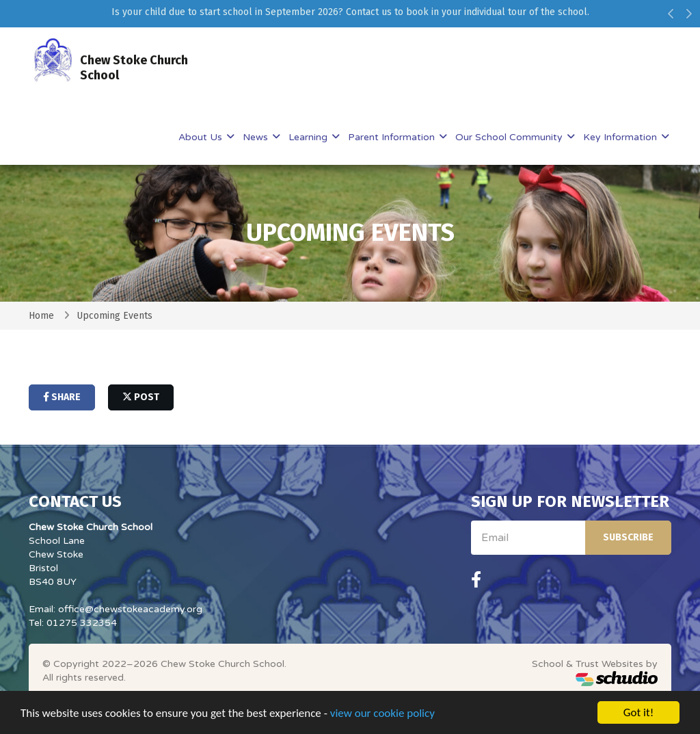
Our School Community (510, 137)
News (257, 137)
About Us (202, 137)
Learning (309, 137)
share (62, 397)
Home (41, 316)
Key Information (621, 137)
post (141, 397)
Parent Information (393, 137)
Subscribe (628, 537)
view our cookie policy (382, 714)
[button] (671, 17)
